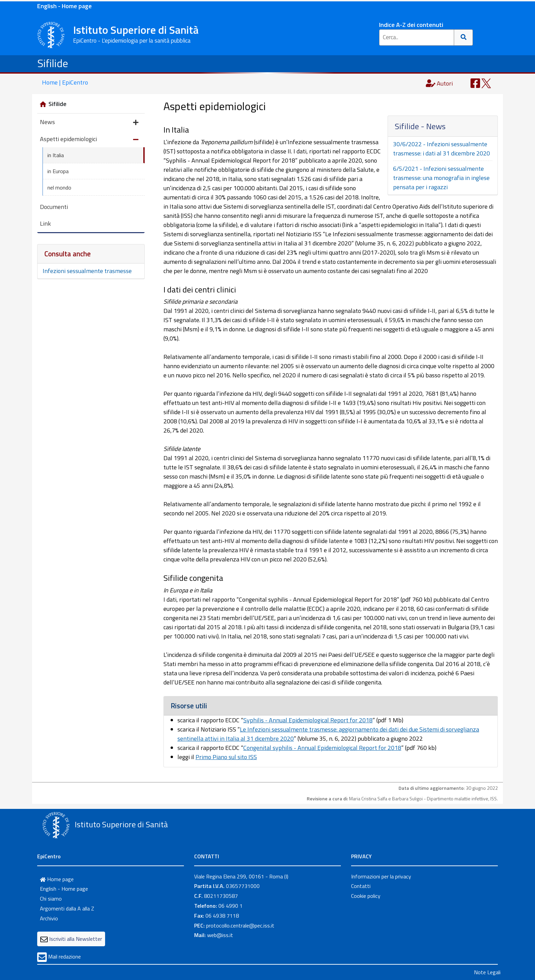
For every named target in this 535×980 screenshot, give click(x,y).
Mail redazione (64, 956)
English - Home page (64, 6)
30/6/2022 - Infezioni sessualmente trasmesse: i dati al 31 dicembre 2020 (442, 149)
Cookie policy (366, 896)
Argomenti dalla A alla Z (67, 908)
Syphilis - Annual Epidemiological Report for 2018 (308, 720)
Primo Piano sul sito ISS (226, 757)
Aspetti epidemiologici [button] (89, 140)
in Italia (56, 155)
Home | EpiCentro (65, 82)
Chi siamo (51, 899)
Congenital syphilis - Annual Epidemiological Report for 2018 (322, 748)
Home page (57, 879)
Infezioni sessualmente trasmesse (87, 271)
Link (45, 223)
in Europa (58, 171)
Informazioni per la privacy (381, 876)
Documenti (54, 207)
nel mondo (59, 187)
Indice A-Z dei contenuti (411, 25)
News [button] (89, 123)
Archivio (49, 918)
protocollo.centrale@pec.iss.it (240, 925)
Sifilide (53, 63)
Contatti (361, 886)
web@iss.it (220, 935)
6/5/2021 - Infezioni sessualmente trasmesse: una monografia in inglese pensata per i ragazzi (441, 178)
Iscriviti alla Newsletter (76, 939)
